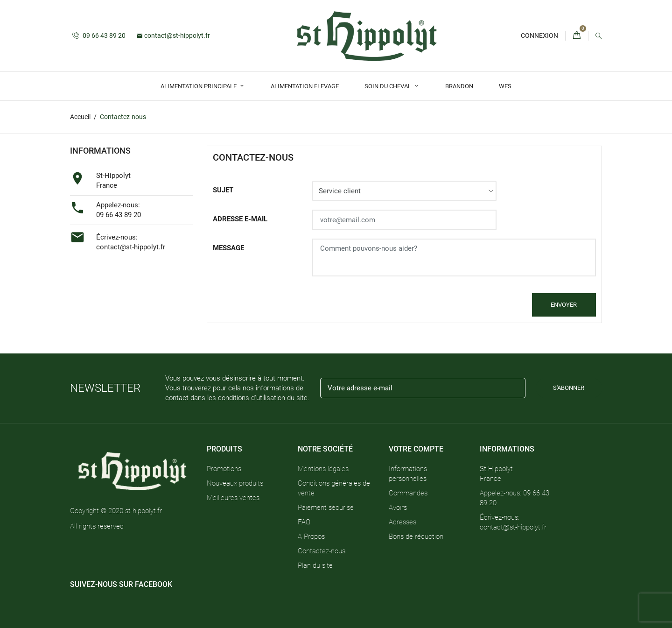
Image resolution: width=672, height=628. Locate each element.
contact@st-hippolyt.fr (173, 35)
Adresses (402, 522)
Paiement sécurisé (326, 508)
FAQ (304, 522)
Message (228, 248)
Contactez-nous (322, 551)
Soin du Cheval (388, 86)
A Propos (311, 536)
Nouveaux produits (235, 483)
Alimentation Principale (199, 86)
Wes (505, 86)
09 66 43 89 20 (99, 35)
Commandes (408, 493)
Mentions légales (323, 469)
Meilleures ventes (233, 498)
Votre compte (416, 449)
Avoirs (398, 508)
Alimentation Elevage (305, 86)
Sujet (223, 190)
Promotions (224, 469)
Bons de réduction (416, 536)
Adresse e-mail (240, 219)
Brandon (459, 86)
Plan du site (315, 565)
